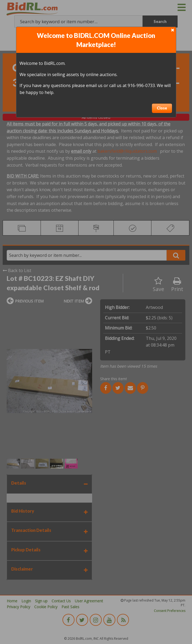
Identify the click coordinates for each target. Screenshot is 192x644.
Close (162, 108)
